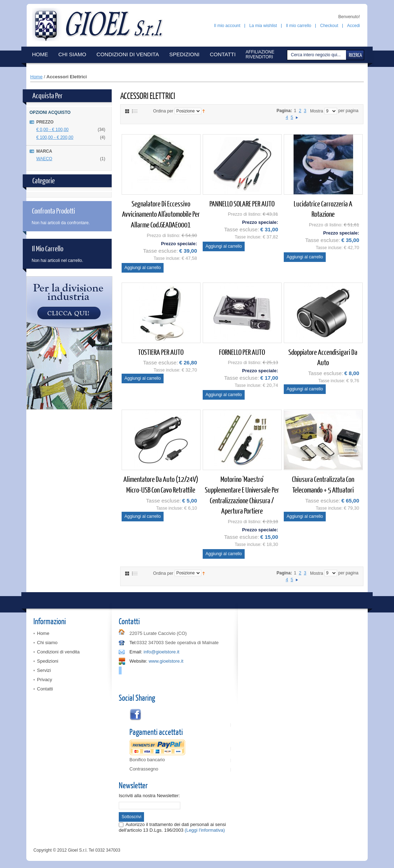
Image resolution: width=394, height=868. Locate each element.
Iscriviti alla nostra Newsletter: (149, 796)
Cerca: (288, 55)
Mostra (317, 111)
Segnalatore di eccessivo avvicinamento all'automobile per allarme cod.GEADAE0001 (161, 214)
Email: (136, 652)
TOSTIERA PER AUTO (161, 352)
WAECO (44, 159)
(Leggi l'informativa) (205, 830)
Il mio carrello (299, 26)
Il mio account (227, 26)
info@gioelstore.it (162, 652)
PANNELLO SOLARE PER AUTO (242, 203)
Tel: (133, 643)
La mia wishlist (263, 26)
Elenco (135, 111)
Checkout (329, 26)
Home (36, 77)
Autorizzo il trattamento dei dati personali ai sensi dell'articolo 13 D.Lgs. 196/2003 (172, 827)
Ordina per (163, 111)
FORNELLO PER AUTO (242, 352)
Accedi (353, 26)
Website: (138, 661)
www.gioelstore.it (166, 661)
